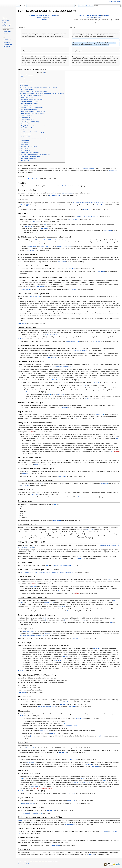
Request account (117, 2)
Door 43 (41, 636)
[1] (62, 193)
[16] (63, 723)
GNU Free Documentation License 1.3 (38, 861)
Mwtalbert (31, 432)
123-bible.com (51, 240)
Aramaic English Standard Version (32, 813)
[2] (50, 196)
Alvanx (33, 584)
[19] (82, 778)
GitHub (20, 820)
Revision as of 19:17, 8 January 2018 (39, 16)
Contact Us (5, 22)
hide (44, 73)
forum (33, 586)
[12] (46, 566)
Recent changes (7, 31)
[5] (44, 224)
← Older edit (44, 20)
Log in (110, 2)
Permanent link (7, 46)
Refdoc (39, 18)
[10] (41, 483)
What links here (7, 39)
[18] (21, 778)
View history (90, 6)
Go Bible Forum (56, 566)
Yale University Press (72, 342)
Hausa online (24, 179)
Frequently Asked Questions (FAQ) (7, 25)
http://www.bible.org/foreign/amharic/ (61, 367)
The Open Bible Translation (28, 636)
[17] (31, 736)
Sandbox (6, 35)
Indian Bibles (44, 731)
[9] (111, 451)
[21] (32, 822)
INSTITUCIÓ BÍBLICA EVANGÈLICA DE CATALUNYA (88, 203)
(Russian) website (76, 782)
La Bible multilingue (88, 169)
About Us (5, 19)
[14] (46, 620)
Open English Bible (28, 632)
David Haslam (90, 18)
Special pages (7, 43)
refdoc (91, 854)
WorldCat (75, 351)
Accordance (103, 483)
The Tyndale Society (50, 334)
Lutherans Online (81, 217)
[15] (65, 620)
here (109, 580)
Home (4, 17)
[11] (54, 504)
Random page (7, 33)
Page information (8, 48)
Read (77, 6)
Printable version (8, 44)
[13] (44, 618)
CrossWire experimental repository (42, 788)
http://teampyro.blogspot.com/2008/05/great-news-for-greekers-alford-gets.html (43, 573)
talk (43, 18)
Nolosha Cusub (24, 289)
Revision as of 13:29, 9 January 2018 (90, 16)
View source (82, 6)
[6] (51, 380)
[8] (54, 394)
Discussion (23, 6)
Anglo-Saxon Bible (27, 803)
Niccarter (75, 538)
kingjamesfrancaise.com (71, 240)
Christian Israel (49, 602)
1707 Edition (31, 762)
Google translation (33, 296)
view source (55, 16)
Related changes (8, 41)
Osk (85, 385)
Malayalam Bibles (71, 725)
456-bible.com (40, 240)
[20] (103, 780)
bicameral (104, 831)
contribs (47, 18)
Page (18, 6)
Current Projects (6, 27)
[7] (49, 394)
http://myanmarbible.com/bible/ (46, 707)
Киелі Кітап (30, 748)
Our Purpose (5, 21)
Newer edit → (94, 24)
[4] (27, 205)
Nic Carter (21, 716)
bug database (99, 415)
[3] (20, 205)
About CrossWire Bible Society (25, 864)
